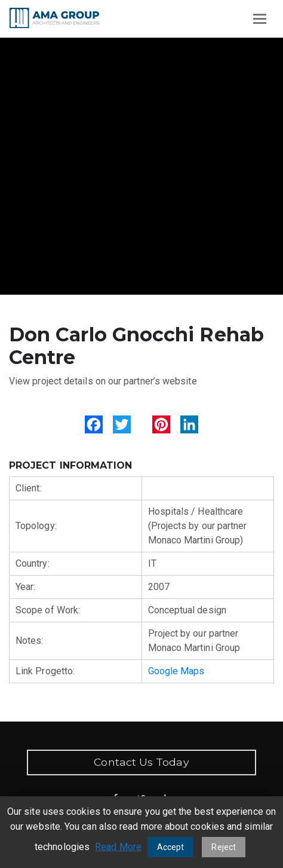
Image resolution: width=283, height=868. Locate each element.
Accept (170, 847)
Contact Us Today (141, 762)
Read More (118, 847)
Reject (223, 847)
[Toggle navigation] (260, 19)
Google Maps (176, 671)
